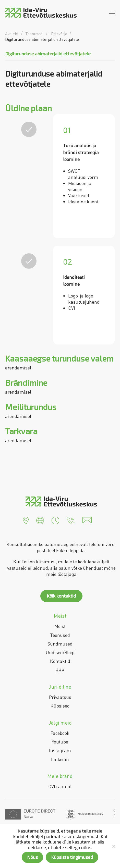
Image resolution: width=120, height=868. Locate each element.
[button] (26, 520)
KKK (60, 670)
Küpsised (60, 706)
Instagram (60, 750)
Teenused (60, 635)
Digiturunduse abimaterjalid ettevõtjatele (48, 54)
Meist (60, 626)
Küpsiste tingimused (72, 857)
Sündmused (60, 644)
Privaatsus (60, 697)
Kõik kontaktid (61, 596)
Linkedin (60, 759)
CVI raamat (60, 786)
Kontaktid (60, 661)
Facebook (60, 733)
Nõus (32, 857)
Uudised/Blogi (60, 652)
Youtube (60, 742)
